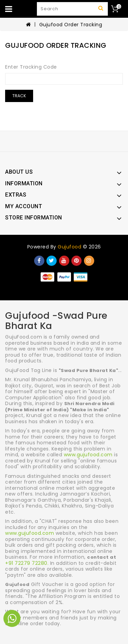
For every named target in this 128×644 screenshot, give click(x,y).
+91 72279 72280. (27, 563)
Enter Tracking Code (31, 67)
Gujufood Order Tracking (71, 25)
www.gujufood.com (88, 455)
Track (19, 96)
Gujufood (69, 247)
